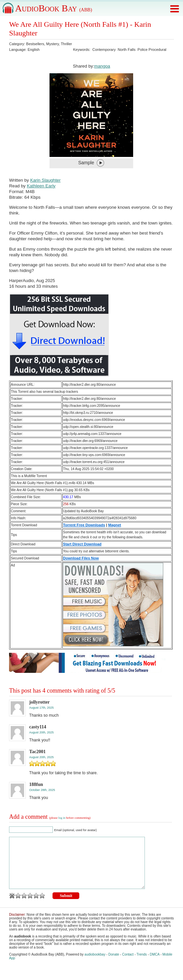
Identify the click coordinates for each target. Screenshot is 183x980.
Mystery (53, 44)
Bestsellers (35, 44)
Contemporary (104, 50)
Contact (128, 964)
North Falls (127, 50)
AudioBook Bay (54, 8)
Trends (142, 964)
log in (62, 818)
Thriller (67, 44)
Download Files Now (81, 558)
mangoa (102, 66)
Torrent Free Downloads (84, 525)
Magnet (115, 525)
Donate (114, 964)
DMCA (155, 964)
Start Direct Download (82, 544)
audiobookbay (95, 964)
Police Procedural (152, 50)
